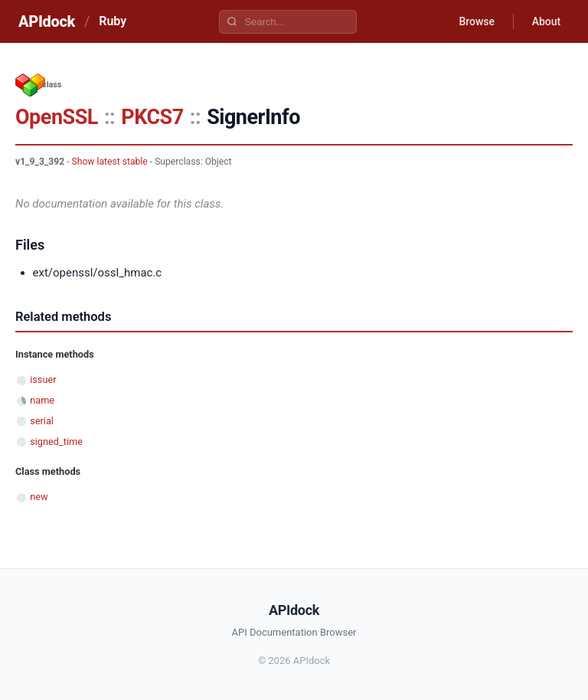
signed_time (56, 442)
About (546, 21)
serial (42, 421)
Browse (477, 21)
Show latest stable (110, 162)
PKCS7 (152, 117)
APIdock (47, 21)
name (42, 400)
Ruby (113, 21)
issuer (43, 379)
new (39, 497)
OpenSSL (57, 117)
